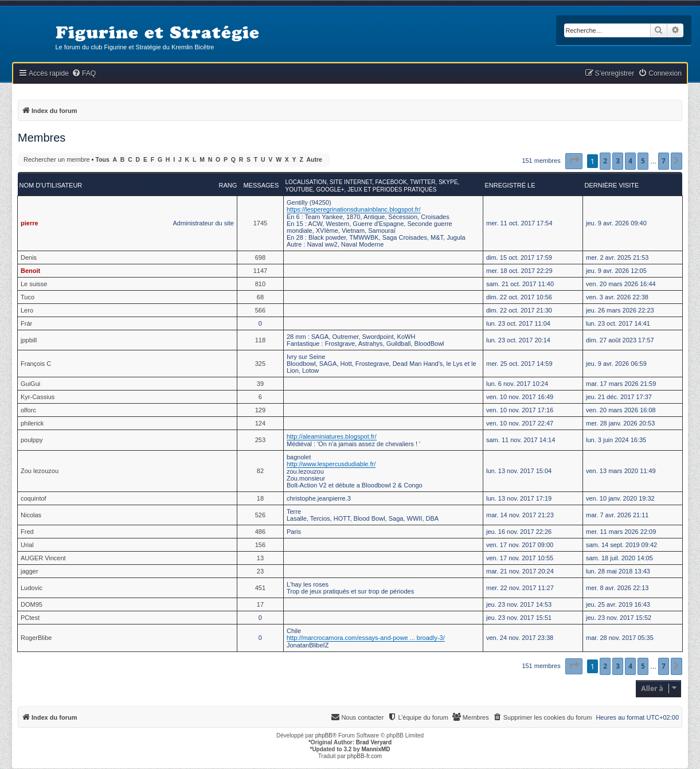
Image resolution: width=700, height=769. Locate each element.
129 (260, 410)
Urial (27, 545)
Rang (228, 185)
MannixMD (376, 749)
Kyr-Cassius (38, 397)
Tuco (28, 297)
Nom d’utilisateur (51, 185)
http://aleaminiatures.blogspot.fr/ (332, 436)
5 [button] (643, 161)
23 (260, 571)
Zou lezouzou (40, 471)
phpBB (324, 735)
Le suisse (34, 284)
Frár (26, 323)
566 (260, 310)
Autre (314, 160)
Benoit (30, 271)
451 (260, 588)
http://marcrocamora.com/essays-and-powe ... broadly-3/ (366, 638)
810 (260, 284)
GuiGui (30, 384)
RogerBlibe (36, 638)
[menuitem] (84, 74)
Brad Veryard (374, 742)
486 (260, 532)
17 (260, 604)
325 (260, 364)
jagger (30, 571)
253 (260, 440)
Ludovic (32, 588)
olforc (28, 410)
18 (260, 498)
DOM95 (32, 604)
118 (260, 340)
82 (260, 471)
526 (260, 515)
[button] (574, 161)
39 (260, 384)
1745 (260, 223)
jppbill (29, 340)
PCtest (30, 618)
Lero (27, 310)
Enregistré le (510, 185)
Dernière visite (612, 185)
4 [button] (630, 161)
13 (260, 558)
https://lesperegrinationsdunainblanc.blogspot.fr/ (354, 209)
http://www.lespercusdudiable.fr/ (331, 464)
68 (260, 297)
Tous (103, 160)
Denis (29, 257)
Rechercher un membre (57, 159)
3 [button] (618, 161)
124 (260, 423)
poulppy (32, 440)
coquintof (34, 498)
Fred (27, 532)
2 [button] (605, 161)
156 (260, 545)
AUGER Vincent (43, 558)
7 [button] (664, 161)
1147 (260, 271)
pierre (30, 223)
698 (260, 257)
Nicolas (31, 515)
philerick (32, 423)
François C (36, 364)
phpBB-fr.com (365, 756)
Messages (261, 185)
